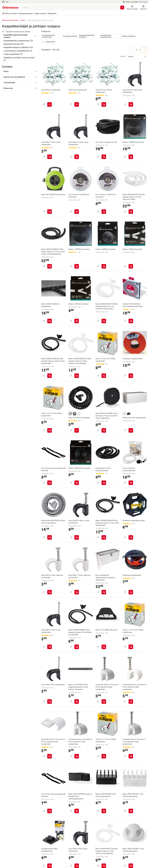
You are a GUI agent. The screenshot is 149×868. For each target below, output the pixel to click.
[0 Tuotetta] (143, 8)
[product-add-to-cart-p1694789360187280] (50, 376)
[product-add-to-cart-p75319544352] (77, 321)
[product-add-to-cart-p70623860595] (77, 756)
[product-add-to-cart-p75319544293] (131, 266)
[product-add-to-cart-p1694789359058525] (77, 212)
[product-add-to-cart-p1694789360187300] (104, 811)
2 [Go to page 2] (140, 50)
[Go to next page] (144, 50)
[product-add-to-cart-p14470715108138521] (131, 537)
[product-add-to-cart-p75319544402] (77, 483)
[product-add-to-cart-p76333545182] (50, 647)
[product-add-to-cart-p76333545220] (50, 702)
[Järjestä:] (137, 56)
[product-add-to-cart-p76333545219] (50, 157)
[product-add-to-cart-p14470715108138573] (131, 592)
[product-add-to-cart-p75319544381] (77, 266)
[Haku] (122, 8)
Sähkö (23, 20)
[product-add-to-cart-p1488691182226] (50, 592)
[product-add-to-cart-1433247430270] (50, 104)
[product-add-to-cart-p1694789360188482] (50, 212)
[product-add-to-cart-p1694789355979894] (131, 430)
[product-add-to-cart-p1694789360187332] (77, 702)
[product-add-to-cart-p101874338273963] (104, 756)
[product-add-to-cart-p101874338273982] (131, 647)
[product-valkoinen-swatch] (79, 414)
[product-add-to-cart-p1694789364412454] (104, 157)
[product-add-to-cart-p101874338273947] (104, 376)
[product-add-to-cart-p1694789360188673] (50, 321)
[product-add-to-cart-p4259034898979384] (131, 321)
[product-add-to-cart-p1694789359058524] (104, 212)
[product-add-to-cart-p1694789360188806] (104, 647)
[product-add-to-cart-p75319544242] (131, 157)
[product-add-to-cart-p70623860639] (104, 702)
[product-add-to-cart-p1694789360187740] (104, 430)
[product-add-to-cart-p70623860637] (131, 702)
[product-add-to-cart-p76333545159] (77, 157)
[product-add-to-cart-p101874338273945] (50, 430)
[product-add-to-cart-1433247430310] (77, 104)
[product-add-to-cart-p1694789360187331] (77, 811)
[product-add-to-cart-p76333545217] (131, 104)
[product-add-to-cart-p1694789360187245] (50, 266)
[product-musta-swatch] (74, 414)
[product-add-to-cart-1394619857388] (104, 483)
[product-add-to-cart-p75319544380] (104, 266)
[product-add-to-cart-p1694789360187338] (131, 866)
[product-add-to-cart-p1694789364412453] (50, 483)
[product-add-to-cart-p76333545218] (77, 866)
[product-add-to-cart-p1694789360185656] (50, 537)
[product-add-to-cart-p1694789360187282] (131, 212)
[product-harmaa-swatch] (70, 414)
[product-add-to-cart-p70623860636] (50, 756)
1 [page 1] (136, 50)
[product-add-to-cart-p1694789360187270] (104, 866)
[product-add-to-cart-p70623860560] (131, 756)
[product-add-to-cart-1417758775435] (50, 866)
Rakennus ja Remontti (10, 20)
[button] (132, 8)
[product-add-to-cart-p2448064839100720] (77, 430)
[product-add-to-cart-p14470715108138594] (131, 376)
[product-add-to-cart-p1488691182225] (77, 592)
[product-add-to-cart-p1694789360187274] (77, 647)
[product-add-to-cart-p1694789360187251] (104, 321)
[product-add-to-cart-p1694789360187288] (131, 811)
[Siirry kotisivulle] (10, 8)
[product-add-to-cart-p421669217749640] (131, 483)
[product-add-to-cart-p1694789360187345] (104, 537)
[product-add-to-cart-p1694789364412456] (50, 811)
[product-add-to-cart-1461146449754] (104, 104)
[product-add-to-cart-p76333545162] (77, 537)
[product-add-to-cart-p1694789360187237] (77, 376)
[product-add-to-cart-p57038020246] (104, 592)
